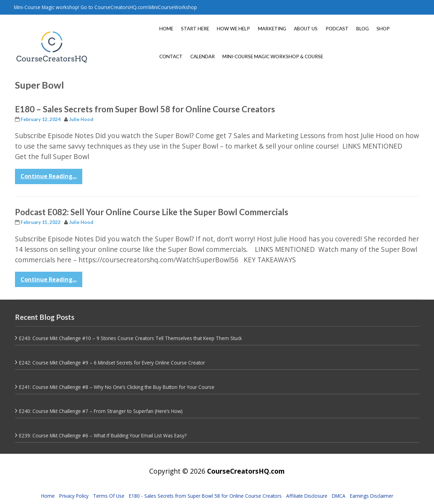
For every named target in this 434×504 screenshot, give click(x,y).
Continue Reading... (49, 176)
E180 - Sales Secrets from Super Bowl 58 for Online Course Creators (205, 496)
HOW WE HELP (233, 29)
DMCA (339, 496)
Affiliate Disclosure (307, 496)
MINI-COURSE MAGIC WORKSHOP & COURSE (273, 57)
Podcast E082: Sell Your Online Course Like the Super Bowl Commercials (152, 212)
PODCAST (337, 29)
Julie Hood (81, 119)
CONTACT (171, 57)
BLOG (363, 29)
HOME (166, 29)
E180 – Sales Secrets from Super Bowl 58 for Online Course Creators (145, 109)
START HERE (195, 29)
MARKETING (272, 29)
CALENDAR (203, 57)
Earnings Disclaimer (372, 496)
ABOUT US (306, 29)
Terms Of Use (109, 496)
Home (48, 496)
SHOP (383, 29)
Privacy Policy (74, 496)
